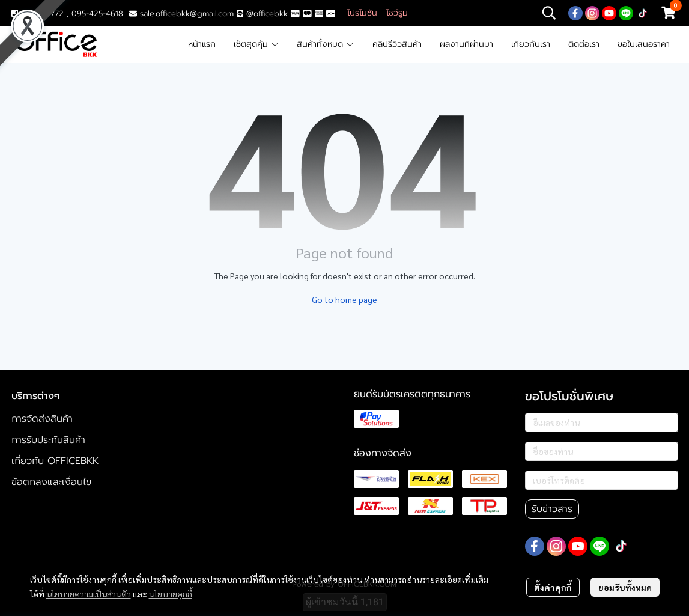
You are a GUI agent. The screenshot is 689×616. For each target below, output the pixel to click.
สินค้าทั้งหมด (325, 44)
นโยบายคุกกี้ (171, 594)
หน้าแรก (202, 44)
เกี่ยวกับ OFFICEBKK (55, 461)
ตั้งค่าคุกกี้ (553, 587)
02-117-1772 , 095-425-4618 (67, 14)
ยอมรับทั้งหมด (625, 587)
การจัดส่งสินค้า (42, 419)
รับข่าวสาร (552, 509)
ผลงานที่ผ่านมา (466, 44)
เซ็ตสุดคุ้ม (256, 44)
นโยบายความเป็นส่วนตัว (89, 594)
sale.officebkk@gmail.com (187, 14)
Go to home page (344, 299)
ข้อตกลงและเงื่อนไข (51, 482)
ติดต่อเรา (584, 44)
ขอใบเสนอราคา (644, 44)
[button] (549, 13)
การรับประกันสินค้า (48, 440)
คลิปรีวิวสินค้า (397, 44)
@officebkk (267, 14)
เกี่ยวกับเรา (531, 44)
